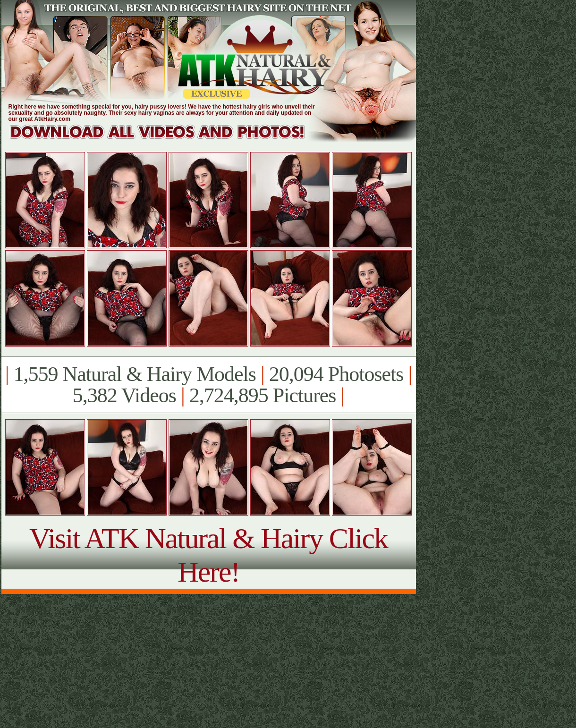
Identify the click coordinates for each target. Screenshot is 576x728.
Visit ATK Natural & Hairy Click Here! (208, 555)
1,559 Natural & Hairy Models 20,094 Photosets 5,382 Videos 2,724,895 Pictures (208, 385)
